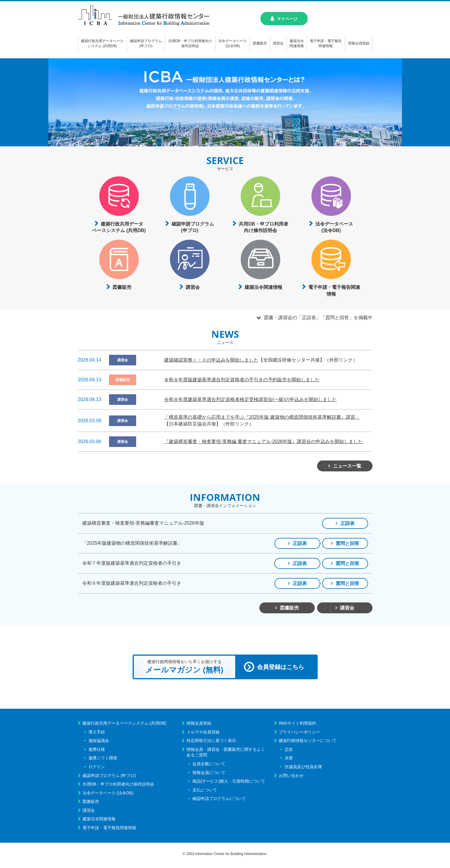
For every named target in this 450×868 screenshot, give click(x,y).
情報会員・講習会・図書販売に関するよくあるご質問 (226, 752)
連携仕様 (97, 749)
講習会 (193, 287)
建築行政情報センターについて (308, 741)
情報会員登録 (199, 723)
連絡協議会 (99, 741)
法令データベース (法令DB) (108, 793)
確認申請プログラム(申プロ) (193, 227)
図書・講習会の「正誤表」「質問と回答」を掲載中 (318, 318)
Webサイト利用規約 (297, 723)
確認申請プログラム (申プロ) (109, 776)
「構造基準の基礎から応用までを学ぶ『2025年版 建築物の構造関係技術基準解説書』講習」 (262, 417)
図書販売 (122, 287)
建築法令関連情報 (263, 287)
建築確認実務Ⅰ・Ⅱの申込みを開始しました (211, 360)
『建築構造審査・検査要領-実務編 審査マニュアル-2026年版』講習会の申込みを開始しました (264, 442)
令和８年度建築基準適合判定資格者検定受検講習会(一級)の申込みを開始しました (251, 399)
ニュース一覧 (347, 466)
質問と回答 (347, 543)
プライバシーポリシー (299, 732)
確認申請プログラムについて (219, 799)
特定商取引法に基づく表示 (211, 741)
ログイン (97, 767)
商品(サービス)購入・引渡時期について (229, 781)
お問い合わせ (291, 776)
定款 (289, 749)
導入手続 (97, 732)
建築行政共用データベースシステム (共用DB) (119, 227)
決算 (289, 758)
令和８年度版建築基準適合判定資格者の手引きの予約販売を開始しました (242, 380)
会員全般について (209, 764)
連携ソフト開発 (103, 758)
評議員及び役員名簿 (303, 767)
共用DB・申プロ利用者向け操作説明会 (263, 227)
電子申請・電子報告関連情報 (334, 290)
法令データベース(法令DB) (334, 227)
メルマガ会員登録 (203, 732)
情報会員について (209, 773)
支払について (205, 790)
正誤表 (347, 523)
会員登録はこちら (281, 667)
